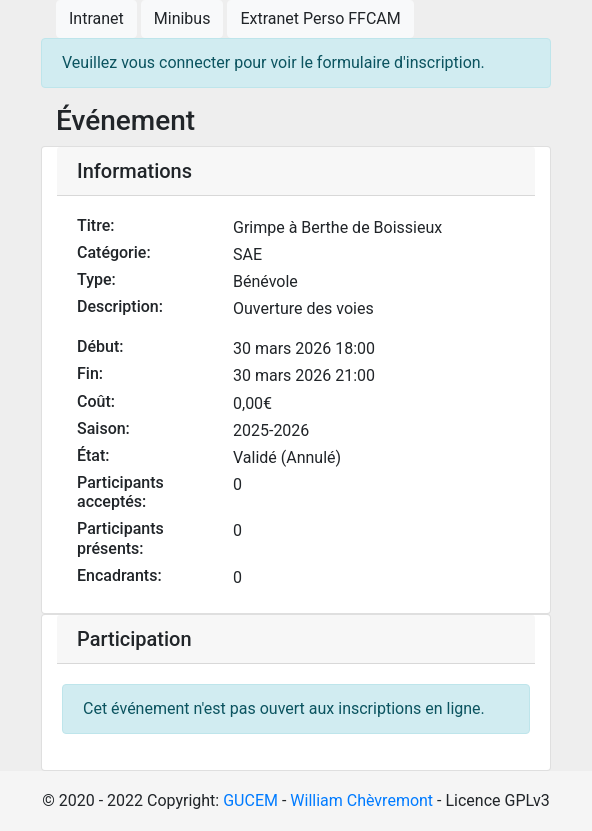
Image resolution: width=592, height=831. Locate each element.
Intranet (96, 18)
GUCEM (250, 800)
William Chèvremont (361, 800)
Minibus (182, 18)
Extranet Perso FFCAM (320, 18)
